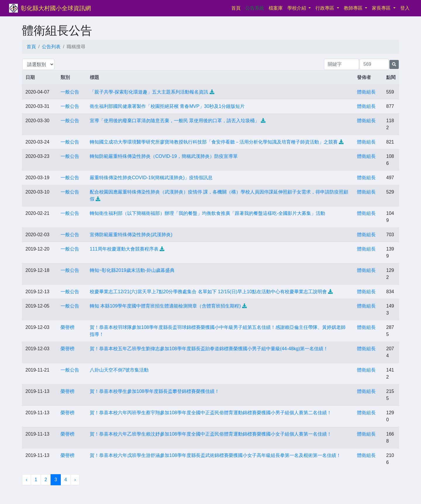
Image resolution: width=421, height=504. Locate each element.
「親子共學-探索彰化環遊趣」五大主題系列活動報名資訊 (149, 92)
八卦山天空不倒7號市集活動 (119, 370)
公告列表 (51, 47)
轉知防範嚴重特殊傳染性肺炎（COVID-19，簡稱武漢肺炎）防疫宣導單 (164, 156)
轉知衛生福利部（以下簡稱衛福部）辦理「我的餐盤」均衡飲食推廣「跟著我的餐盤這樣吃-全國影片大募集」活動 (207, 213)
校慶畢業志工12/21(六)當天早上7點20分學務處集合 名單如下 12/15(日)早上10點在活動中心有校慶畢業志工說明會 (208, 292)
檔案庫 (276, 8)
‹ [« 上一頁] (26, 480)
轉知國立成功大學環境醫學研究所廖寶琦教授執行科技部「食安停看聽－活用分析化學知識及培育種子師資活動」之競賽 (214, 142)
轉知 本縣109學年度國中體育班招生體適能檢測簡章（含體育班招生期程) (165, 306)
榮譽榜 (68, 327)
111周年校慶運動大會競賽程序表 (124, 249)
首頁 (237, 7)
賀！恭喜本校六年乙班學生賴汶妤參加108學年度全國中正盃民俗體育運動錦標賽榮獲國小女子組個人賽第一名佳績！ (211, 434)
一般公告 (70, 92)
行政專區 (325, 8)
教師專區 (354, 8)
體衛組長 (366, 92)
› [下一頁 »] (75, 480)
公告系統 (255, 8)
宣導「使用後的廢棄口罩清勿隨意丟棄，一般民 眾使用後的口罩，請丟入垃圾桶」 (175, 121)
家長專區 (382, 8)
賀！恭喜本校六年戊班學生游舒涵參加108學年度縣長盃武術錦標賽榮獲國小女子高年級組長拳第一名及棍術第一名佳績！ (215, 455)
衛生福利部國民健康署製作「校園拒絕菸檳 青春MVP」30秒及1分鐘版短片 (167, 106)
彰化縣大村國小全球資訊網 (56, 8)
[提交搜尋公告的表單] (394, 64)
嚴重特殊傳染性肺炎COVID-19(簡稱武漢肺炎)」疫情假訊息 (151, 178)
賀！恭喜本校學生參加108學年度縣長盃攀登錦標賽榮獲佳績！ (155, 391)
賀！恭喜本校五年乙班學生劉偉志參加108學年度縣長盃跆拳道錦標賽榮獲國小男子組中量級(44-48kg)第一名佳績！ (209, 349)
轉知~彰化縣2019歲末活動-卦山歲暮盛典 (132, 270)
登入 (405, 8)
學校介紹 (297, 8)
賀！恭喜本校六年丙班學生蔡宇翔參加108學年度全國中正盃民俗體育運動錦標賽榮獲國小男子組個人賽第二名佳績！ (211, 413)
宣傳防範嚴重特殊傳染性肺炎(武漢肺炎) (131, 235)
